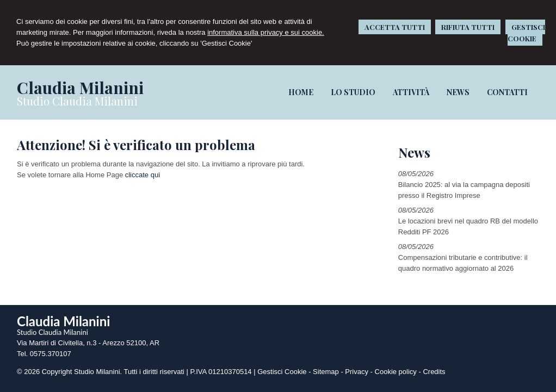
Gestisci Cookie (282, 372)
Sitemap (326, 372)
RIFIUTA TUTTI (468, 27)
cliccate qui (143, 175)
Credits (434, 372)
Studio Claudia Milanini (77, 101)
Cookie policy (396, 372)
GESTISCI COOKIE (526, 33)
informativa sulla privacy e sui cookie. (266, 32)
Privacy (357, 372)
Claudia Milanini (80, 88)
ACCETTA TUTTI (395, 27)
